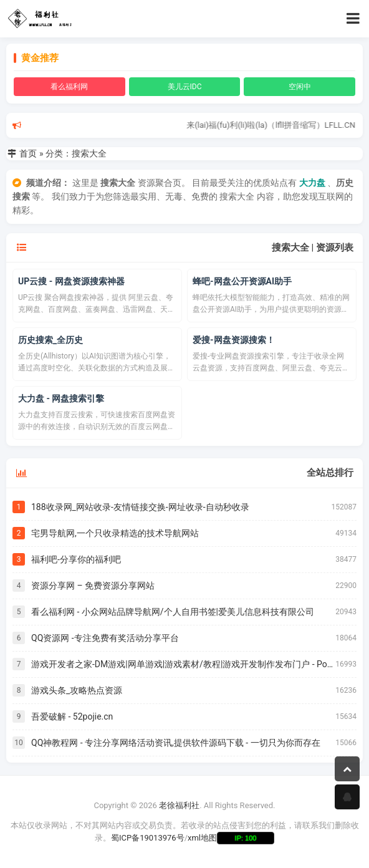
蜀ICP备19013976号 (148, 838)
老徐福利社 (179, 805)
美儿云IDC (185, 87)
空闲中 (300, 87)
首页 (28, 153)
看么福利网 (69, 87)
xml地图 (202, 838)
